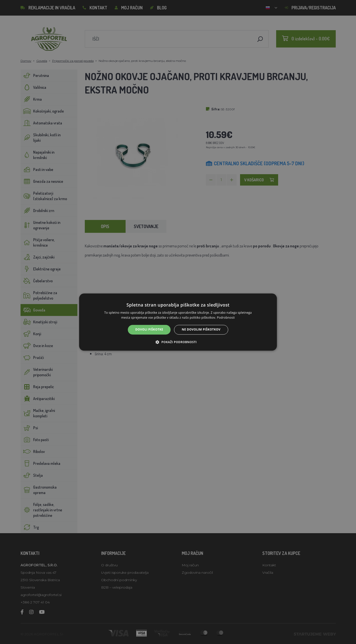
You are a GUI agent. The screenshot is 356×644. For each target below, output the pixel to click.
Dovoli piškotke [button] (149, 330)
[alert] (178, 322)
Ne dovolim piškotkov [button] (201, 330)
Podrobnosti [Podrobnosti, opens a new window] (226, 318)
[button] (178, 342)
